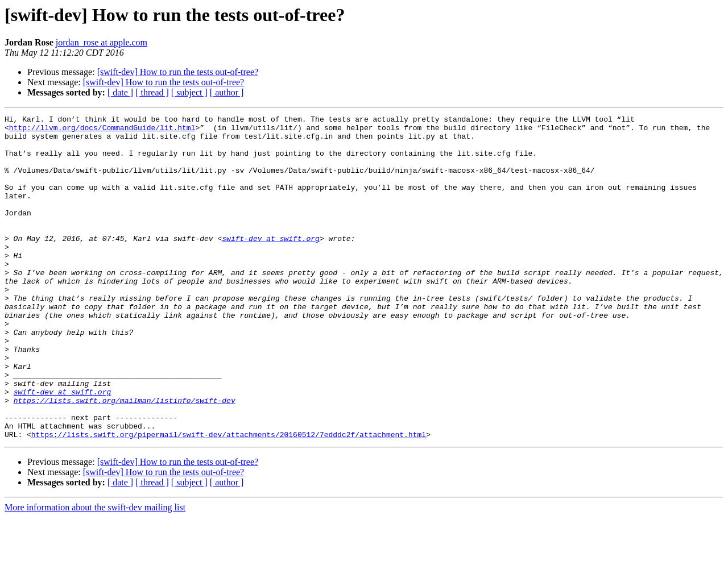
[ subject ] (189, 92)
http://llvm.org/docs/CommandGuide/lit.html (102, 131)
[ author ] (227, 92)
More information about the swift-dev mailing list (95, 572)
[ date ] (120, 92)
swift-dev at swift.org (271, 264)
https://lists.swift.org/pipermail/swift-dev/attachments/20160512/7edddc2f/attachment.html (229, 499)
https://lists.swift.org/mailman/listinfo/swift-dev (125, 458)
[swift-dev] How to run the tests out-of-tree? (178, 72)
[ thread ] (152, 92)
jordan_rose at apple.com (102, 42)
